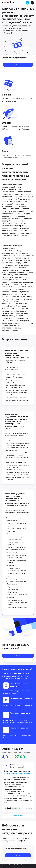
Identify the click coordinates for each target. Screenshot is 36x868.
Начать (18, 65)
